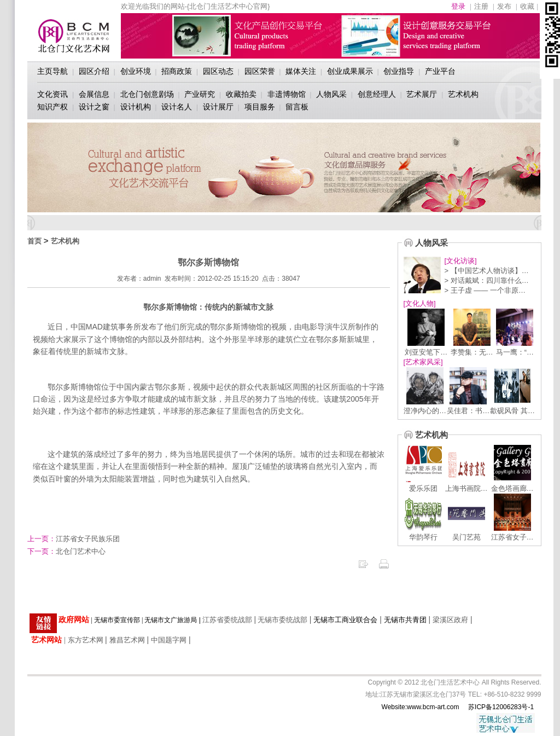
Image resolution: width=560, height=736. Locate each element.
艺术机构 (463, 94)
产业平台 (440, 71)
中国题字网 (169, 640)
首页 (34, 241)
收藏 (527, 6)
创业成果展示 (350, 71)
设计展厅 (218, 107)
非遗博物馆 (287, 94)
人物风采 (331, 94)
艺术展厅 (422, 94)
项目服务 (260, 107)
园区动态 (218, 71)
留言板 (297, 107)
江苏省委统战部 (227, 620)
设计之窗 (94, 107)
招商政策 (177, 71)
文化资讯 (52, 94)
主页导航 (52, 71)
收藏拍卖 (241, 94)
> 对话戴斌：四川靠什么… (487, 280)
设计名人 (177, 107)
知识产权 (52, 107)
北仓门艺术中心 (66, 551)
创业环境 (136, 71)
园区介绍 (94, 71)
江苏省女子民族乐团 (74, 539)
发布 (504, 6)
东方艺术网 (86, 640)
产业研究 (200, 94)
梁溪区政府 (450, 620)
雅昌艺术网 (127, 640)
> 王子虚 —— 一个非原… (485, 290)
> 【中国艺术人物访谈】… (487, 271)
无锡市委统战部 (282, 620)
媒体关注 (301, 71)
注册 (481, 6)
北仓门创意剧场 (147, 94)
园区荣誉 (260, 71)
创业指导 (399, 71)
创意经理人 (377, 94)
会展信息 (94, 94)
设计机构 (136, 107)
